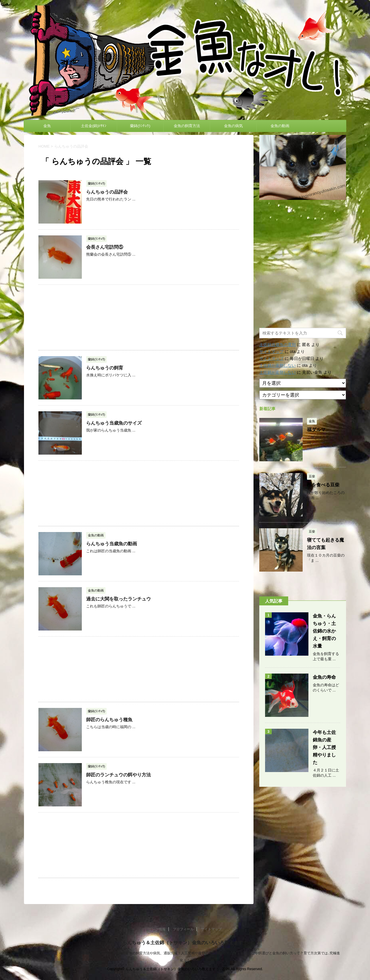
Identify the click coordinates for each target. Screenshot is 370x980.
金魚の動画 (280, 126)
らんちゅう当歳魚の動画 (112, 544)
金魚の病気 (233, 126)
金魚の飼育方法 (187, 126)
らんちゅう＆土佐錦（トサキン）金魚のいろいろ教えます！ (185, 943)
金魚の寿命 (324, 677)
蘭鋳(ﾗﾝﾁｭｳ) (140, 126)
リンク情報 (157, 929)
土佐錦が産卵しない (277, 365)
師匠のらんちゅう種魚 (109, 720)
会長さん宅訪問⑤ (105, 247)
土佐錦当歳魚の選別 (277, 345)
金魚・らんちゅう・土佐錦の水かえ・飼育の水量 (324, 631)
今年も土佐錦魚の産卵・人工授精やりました (324, 747)
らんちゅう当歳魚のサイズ (114, 423)
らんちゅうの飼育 (105, 368)
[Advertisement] (139, 317)
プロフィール (183, 929)
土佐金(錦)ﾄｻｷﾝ (94, 126)
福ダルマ (316, 430)
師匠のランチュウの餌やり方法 (119, 775)
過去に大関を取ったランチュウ (119, 599)
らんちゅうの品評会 (107, 192)
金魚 (47, 126)
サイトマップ (271, 352)
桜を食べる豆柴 (323, 485)
